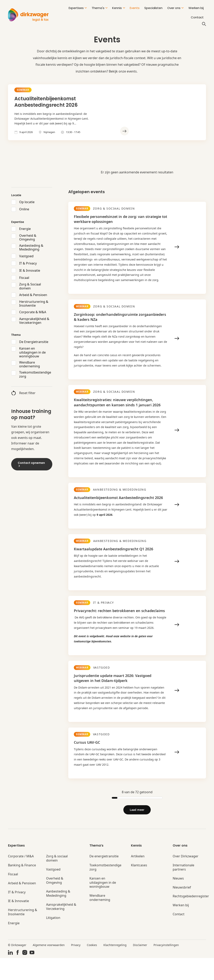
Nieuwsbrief (182, 909)
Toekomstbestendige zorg (35, 374)
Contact (197, 17)
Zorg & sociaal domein (57, 880)
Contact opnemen (31, 464)
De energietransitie (104, 878)
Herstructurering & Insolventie (34, 304)
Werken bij (196, 8)
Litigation (53, 940)
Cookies (92, 967)
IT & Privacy (28, 263)
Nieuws (178, 900)
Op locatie (27, 202)
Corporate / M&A (21, 878)
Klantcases (139, 887)
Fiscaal (24, 278)
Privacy (76, 967)
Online (24, 209)
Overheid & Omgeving (28, 238)
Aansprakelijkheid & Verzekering (61, 929)
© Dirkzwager (17, 967)
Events (135, 8)
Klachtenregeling (115, 967)
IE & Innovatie (30, 270)
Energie (25, 229)
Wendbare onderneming (30, 364)
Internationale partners (183, 889)
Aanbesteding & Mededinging (31, 247)
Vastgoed (26, 256)
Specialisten (153, 8)
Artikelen (138, 878)
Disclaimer (140, 967)
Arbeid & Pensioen (33, 295)
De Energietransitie (34, 342)
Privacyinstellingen (166, 967)
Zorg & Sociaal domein (30, 286)
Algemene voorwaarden (49, 967)
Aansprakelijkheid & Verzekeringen (34, 321)
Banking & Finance (22, 887)
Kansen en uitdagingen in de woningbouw (32, 352)
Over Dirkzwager (186, 878)
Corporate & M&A (33, 312)
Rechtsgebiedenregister (191, 918)
